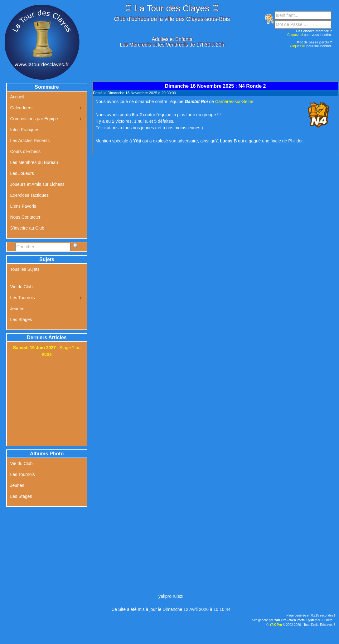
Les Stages (21, 320)
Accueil (17, 97)
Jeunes (17, 309)
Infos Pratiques (25, 130)
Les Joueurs (22, 173)
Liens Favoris (23, 206)
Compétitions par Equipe (34, 119)
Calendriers (22, 108)
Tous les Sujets (25, 269)
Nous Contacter (25, 217)
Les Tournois (23, 298)
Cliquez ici (295, 35)
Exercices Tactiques (29, 195)
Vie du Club (22, 287)
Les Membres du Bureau (34, 162)
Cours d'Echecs (26, 151)
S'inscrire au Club (27, 228)
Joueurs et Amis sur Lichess (37, 184)
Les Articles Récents (30, 141)
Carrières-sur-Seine (234, 102)
